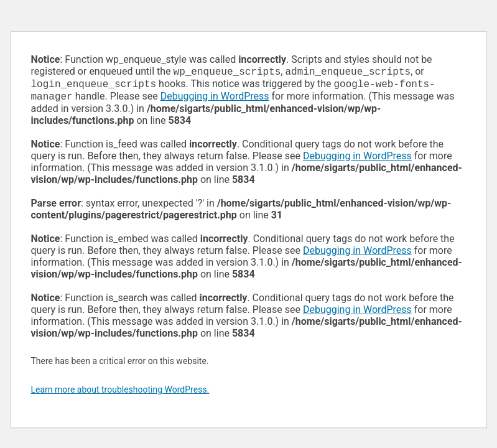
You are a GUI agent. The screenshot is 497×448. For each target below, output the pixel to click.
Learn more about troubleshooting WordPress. (120, 393)
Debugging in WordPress (215, 100)
